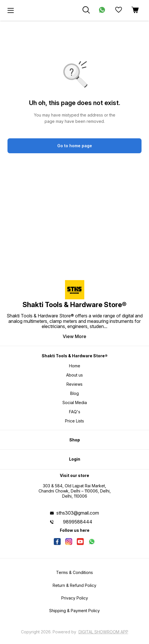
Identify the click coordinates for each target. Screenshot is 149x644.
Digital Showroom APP (103, 632)
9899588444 (78, 522)
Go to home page (75, 146)
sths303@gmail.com (78, 513)
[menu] (11, 10)
